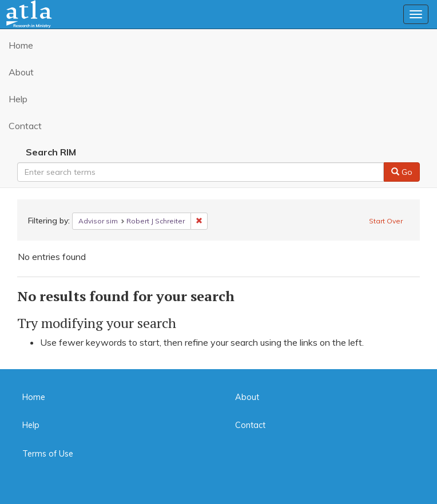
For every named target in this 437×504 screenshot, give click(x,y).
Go (402, 172)
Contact (25, 126)
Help (18, 99)
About (21, 72)
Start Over (386, 221)
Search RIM (51, 152)
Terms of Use (48, 454)
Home (21, 45)
